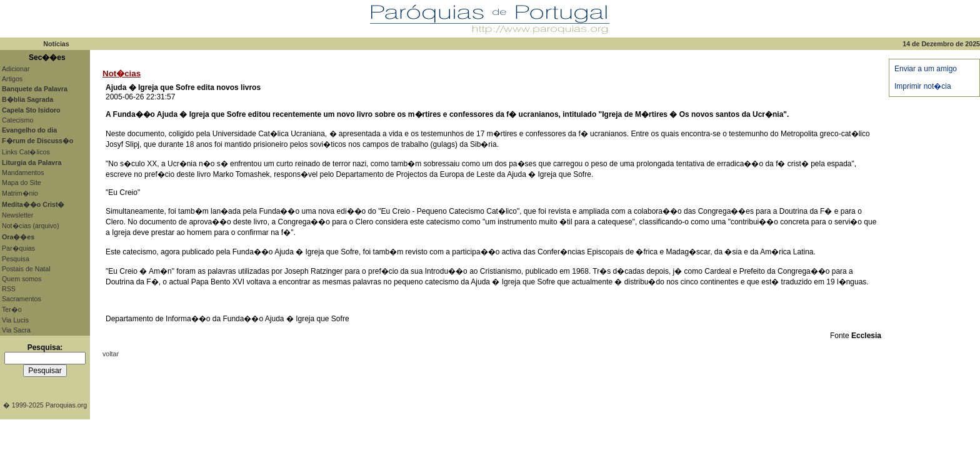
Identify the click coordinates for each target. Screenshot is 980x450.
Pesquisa (16, 259)
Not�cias (122, 73)
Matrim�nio (20, 193)
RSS (9, 289)
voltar (111, 354)
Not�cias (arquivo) (31, 226)
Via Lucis (15, 320)
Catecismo (17, 120)
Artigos (12, 79)
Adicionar (16, 69)
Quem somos (22, 279)
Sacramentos (22, 299)
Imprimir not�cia (923, 86)
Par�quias (18, 248)
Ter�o (12, 309)
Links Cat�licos (26, 152)
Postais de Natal (26, 269)
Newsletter (17, 215)
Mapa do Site (22, 182)
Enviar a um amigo (926, 69)
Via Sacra (16, 330)
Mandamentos (23, 172)
